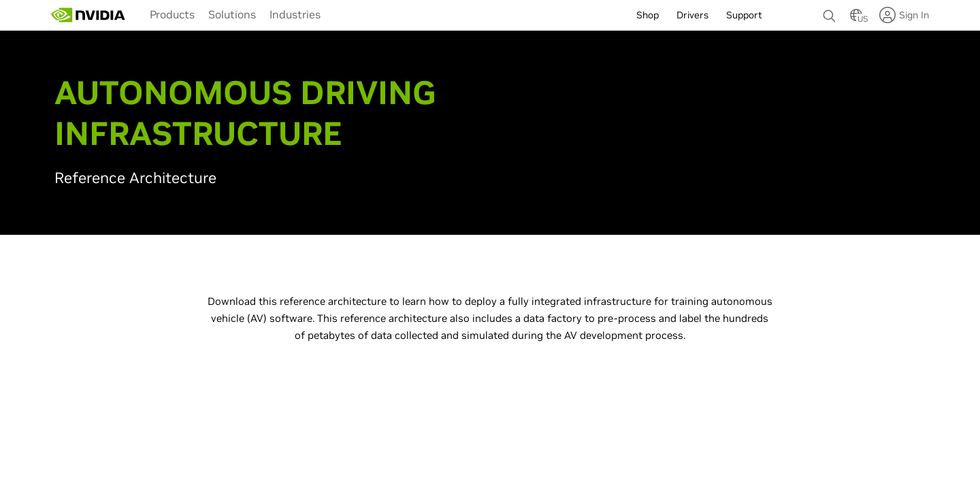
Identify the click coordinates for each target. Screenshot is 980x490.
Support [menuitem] (744, 15)
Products (172, 14)
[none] (830, 10)
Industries (295, 14)
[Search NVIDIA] (830, 12)
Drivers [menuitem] (692, 15)
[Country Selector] (856, 19)
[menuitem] (172, 14)
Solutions (232, 14)
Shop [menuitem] (648, 15)
